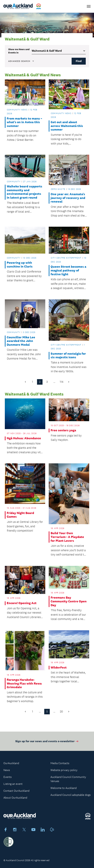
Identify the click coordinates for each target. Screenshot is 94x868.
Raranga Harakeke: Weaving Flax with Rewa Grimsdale (24, 684)
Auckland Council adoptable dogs (70, 795)
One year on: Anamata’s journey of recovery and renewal (68, 198)
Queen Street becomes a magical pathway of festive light (68, 270)
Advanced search (21, 61)
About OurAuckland (15, 798)
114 (62, 382)
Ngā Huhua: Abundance (24, 438)
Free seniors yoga (63, 430)
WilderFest (59, 668)
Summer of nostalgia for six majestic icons (68, 356)
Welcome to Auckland (64, 788)
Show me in (19, 51)
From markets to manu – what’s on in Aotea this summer (24, 122)
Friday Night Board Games (20, 515)
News (7, 770)
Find (79, 61)
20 (61, 712)
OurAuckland (11, 763)
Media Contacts (60, 763)
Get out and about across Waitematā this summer (67, 126)
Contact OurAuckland (16, 791)
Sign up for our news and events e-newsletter (47, 743)
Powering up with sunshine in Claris (20, 265)
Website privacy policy (64, 770)
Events (7, 777)
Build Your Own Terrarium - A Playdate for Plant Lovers (67, 537)
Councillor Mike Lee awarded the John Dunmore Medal (21, 341)
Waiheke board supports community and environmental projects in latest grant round (24, 192)
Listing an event (13, 784)
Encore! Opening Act (22, 603)
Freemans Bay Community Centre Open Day (69, 601)
